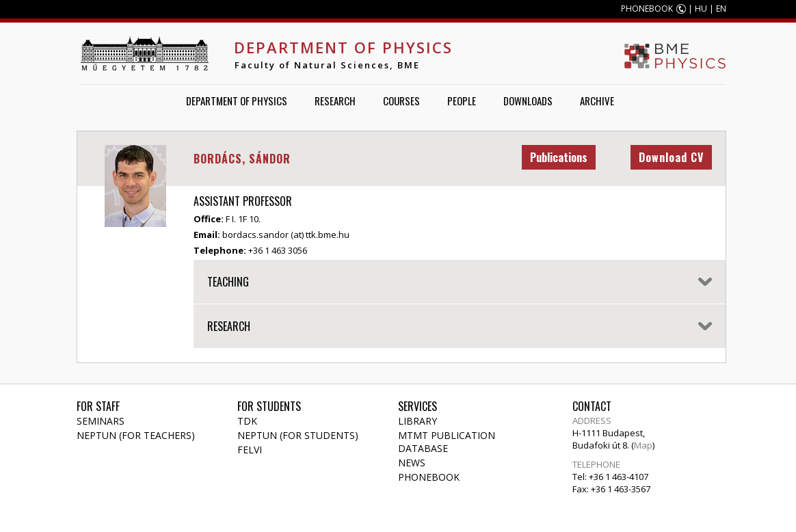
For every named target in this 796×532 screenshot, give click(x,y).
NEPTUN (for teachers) (136, 435)
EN (721, 9)
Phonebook (429, 477)
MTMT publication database (447, 442)
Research (335, 101)
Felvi (250, 450)
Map (643, 445)
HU (701, 9)
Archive (597, 101)
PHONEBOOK (647, 9)
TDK (247, 421)
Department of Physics (343, 47)
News (412, 463)
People (462, 101)
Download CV (671, 157)
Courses (401, 101)
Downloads (528, 101)
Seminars (101, 421)
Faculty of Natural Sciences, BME (327, 65)
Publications (559, 157)
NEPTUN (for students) (298, 435)
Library (417, 421)
